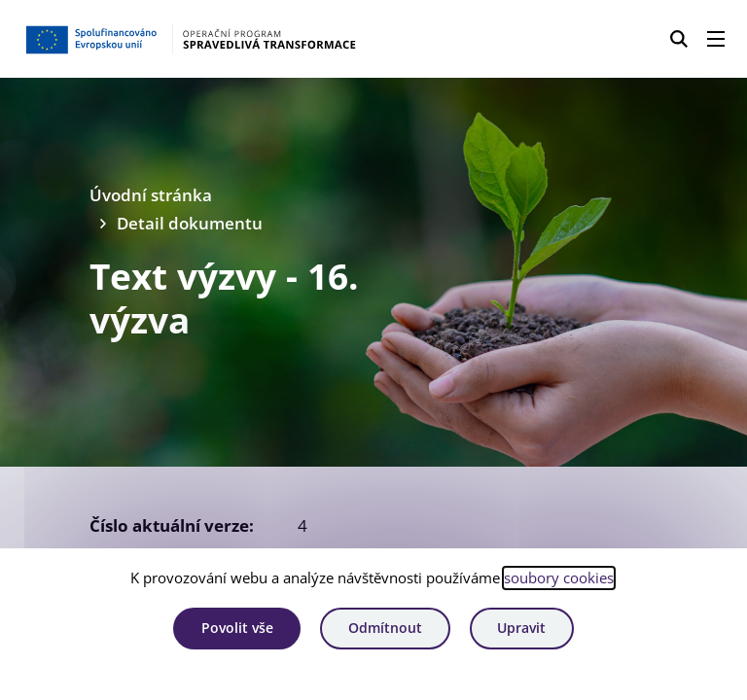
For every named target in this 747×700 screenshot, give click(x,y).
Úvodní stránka (151, 195)
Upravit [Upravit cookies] (521, 628)
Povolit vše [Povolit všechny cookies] (237, 628)
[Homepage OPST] (191, 39)
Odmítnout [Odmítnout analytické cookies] (385, 628)
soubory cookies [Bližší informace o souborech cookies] (559, 577)
